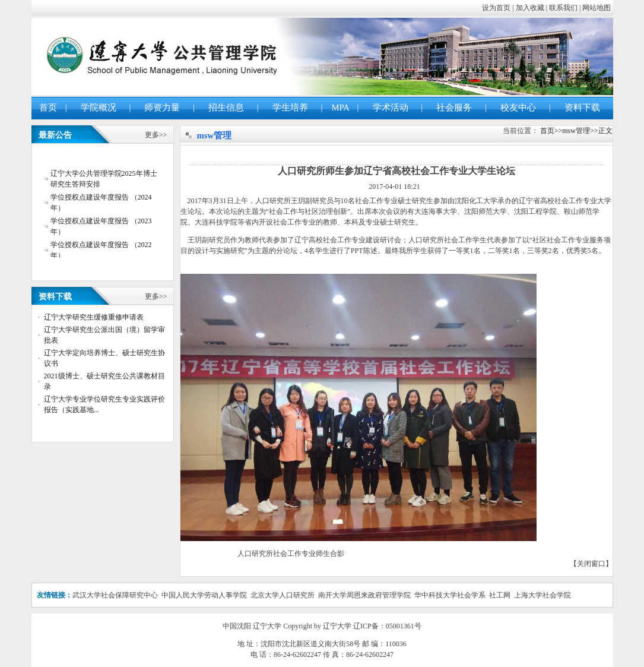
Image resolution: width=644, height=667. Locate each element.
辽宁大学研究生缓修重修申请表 (94, 317)
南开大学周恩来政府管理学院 (364, 595)
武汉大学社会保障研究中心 (115, 595)
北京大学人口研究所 (283, 595)
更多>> (156, 135)
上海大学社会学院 (543, 595)
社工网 (500, 595)
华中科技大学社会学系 (451, 595)
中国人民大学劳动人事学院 (204, 595)
